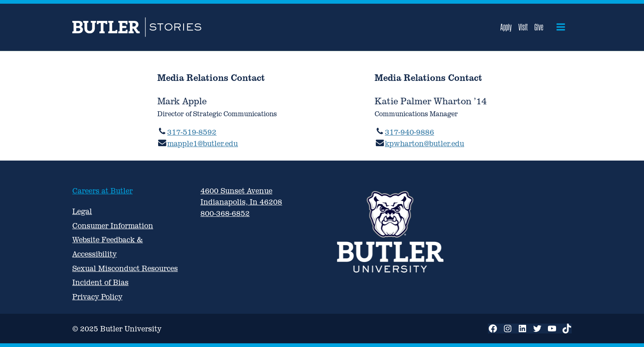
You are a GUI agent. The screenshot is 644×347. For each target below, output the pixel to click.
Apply (506, 27)
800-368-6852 (225, 213)
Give (539, 27)
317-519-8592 (192, 132)
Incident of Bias (100, 282)
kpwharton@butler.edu (424, 144)
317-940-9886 (409, 132)
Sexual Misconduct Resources (125, 268)
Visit (523, 27)
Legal (82, 211)
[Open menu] (561, 27)
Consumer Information (113, 226)
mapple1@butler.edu (202, 144)
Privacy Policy (97, 297)
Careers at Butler (102, 191)
